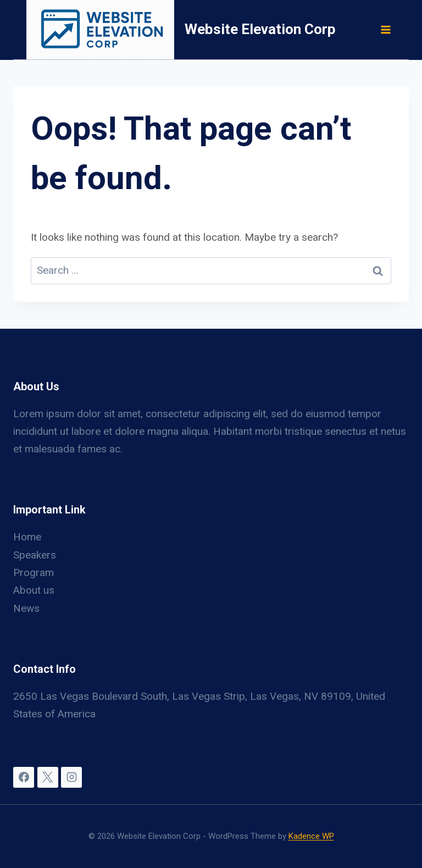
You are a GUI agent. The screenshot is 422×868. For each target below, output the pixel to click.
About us (34, 590)
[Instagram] (71, 777)
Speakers (35, 555)
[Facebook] (24, 777)
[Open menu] (385, 29)
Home (27, 537)
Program (34, 573)
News (26, 608)
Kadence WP (311, 836)
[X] (48, 777)
